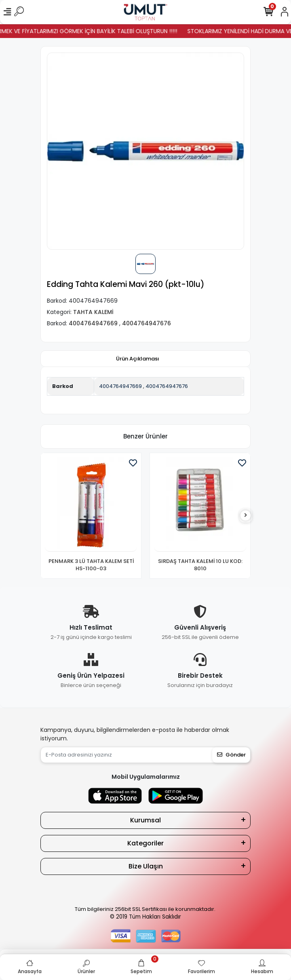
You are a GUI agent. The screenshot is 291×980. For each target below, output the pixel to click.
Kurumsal (145, 820)
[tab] (138, 359)
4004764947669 (120, 386)
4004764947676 (167, 386)
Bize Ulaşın (146, 866)
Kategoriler (145, 843)
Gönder (231, 755)
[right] (246, 515)
